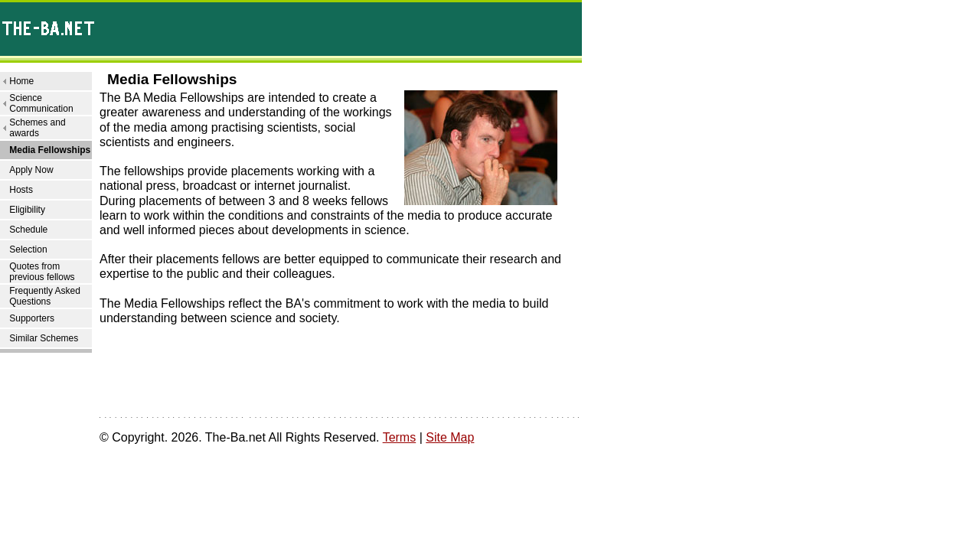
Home (21, 81)
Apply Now (31, 170)
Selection (28, 249)
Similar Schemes (44, 338)
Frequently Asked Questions (45, 296)
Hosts (21, 190)
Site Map (450, 437)
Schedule (28, 230)
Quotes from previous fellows (42, 272)
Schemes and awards (37, 128)
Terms (400, 437)
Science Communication (41, 103)
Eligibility (27, 210)
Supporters (32, 318)
